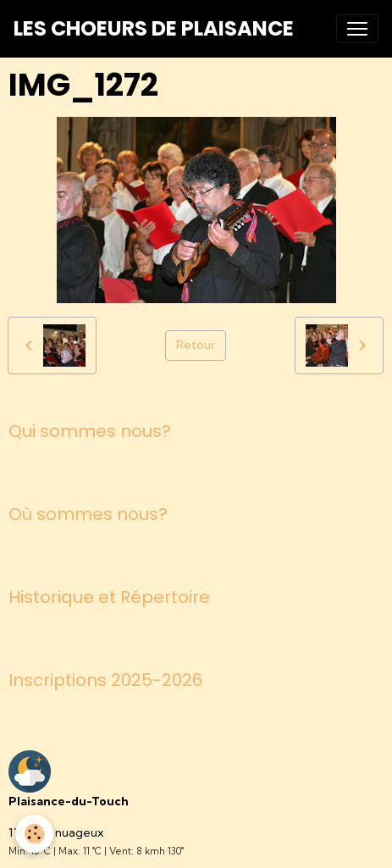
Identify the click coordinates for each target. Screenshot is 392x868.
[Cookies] (34, 834)
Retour (196, 345)
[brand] (154, 29)
